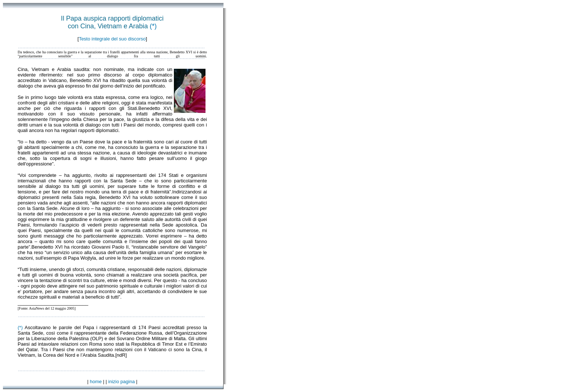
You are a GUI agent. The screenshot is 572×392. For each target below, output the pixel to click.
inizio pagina (121, 382)
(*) (153, 26)
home (96, 382)
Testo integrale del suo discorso (112, 39)
